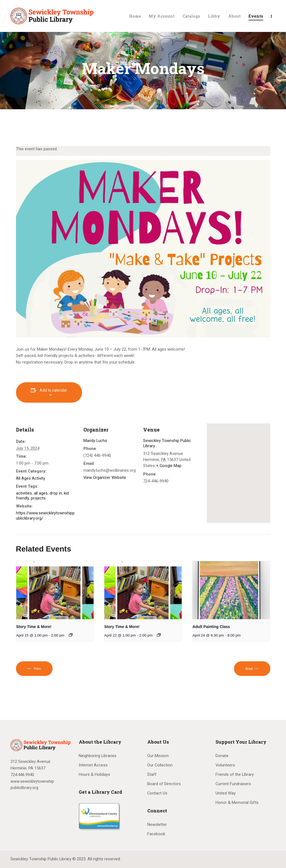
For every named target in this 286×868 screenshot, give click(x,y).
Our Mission (158, 756)
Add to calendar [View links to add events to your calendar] (53, 390)
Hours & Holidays (94, 774)
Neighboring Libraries (98, 756)
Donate (222, 756)
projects (38, 498)
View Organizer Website (105, 477)
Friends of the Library (235, 774)
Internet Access (93, 765)
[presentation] (55, 590)
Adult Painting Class (211, 627)
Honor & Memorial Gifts (237, 803)
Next (249, 669)
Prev (37, 669)
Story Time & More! (34, 627)
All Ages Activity (31, 478)
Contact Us (157, 793)
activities (24, 493)
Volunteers (225, 765)
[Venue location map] (239, 473)
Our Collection (160, 765)
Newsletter (157, 825)
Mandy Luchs (95, 441)
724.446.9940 (22, 775)
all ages (41, 493)
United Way (226, 793)
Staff (152, 774)
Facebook (156, 834)
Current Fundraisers (233, 784)
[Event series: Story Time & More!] (71, 635)
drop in (56, 493)
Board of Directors (164, 784)
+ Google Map (169, 466)
